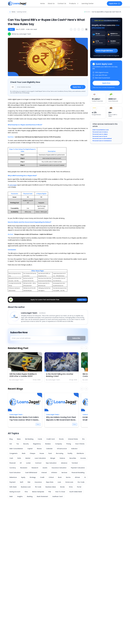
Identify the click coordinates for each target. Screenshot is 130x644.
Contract (38, 463)
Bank (24, 453)
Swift (22, 482)
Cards (40, 439)
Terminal (75, 463)
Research (35, 468)
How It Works (80, 444)
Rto (83, 439)
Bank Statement (42, 496)
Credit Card (51, 439)
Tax (18, 444)
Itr (85, 477)
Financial (12, 463)
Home (42, 3)
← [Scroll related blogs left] (82, 348)
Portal (79, 487)
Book (60, 477)
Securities (73, 458)
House (42, 453)
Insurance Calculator (59, 468)
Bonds (62, 487)
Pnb (50, 492)
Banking (30, 496)
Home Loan (69, 482)
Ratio (19, 458)
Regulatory (37, 444)
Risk (29, 482)
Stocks (61, 439)
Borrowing (60, 453)
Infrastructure (62, 449)
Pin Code (38, 487)
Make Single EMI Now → (105, 51)
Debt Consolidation (16, 449)
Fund (50, 453)
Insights (20, 496)
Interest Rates (73, 439)
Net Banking (29, 439)
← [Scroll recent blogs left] (82, 389)
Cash (11, 458)
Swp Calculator (51, 463)
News (19, 439)
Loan (59, 482)
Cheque (32, 453)
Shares (39, 449)
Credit (42, 477)
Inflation (54, 473)
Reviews (48, 444)
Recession (24, 468)
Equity (23, 477)
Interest (44, 473)
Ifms (26, 492)
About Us (51, 3)
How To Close (60, 492)
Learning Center (88, 3)
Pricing (69, 444)
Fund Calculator (15, 473)
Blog (11, 439)
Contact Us (62, 3)
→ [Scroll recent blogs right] (86, 389)
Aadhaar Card (57, 496)
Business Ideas (51, 487)
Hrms (71, 487)
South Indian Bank (76, 492)
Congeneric (13, 453)
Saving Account (15, 492)
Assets (45, 468)
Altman (77, 477)
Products (74, 3)
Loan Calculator (40, 458)
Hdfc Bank (13, 487)
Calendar (49, 449)
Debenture (13, 477)
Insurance (38, 482)
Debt (11, 496)
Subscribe (76, 338)
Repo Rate (50, 482)
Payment (12, 482)
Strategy (33, 477)
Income (83, 458)
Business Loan (26, 487)
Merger (53, 458)
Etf (21, 463)
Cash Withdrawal (31, 473)
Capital (30, 449)
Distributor (80, 453)
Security (26, 444)
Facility (70, 453)
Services (64, 473)
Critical (51, 477)
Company (59, 444)
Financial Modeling (78, 473)
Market (28, 458)
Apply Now (115, 3)
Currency (13, 468)
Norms (68, 477)
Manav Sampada (38, 492)
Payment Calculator (78, 468)
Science (62, 458)
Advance (64, 463)
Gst (11, 444)
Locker (28, 463)
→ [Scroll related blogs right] (86, 348)
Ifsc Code (81, 482)
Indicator (74, 449)
